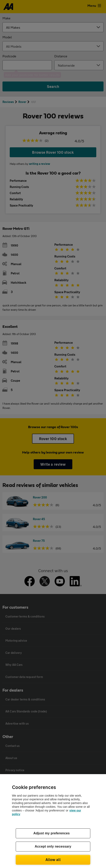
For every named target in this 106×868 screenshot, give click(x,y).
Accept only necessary (53, 846)
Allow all (53, 860)
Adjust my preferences (52, 833)
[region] (53, 821)
